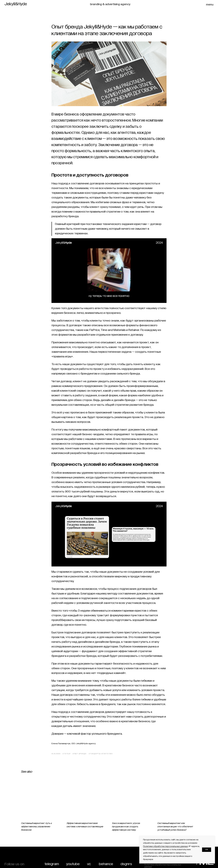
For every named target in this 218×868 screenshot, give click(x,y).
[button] (210, 5)
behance (106, 864)
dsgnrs (126, 864)
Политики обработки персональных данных (165, 846)
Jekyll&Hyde (16, 4)
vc (89, 864)
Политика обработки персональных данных (163, 866)
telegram (52, 864)
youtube (73, 864)
